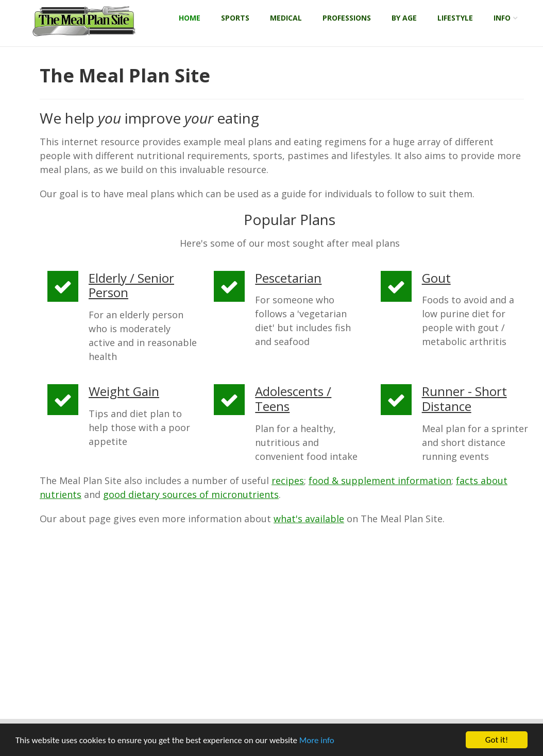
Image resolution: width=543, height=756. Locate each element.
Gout (436, 278)
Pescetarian (288, 278)
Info (502, 18)
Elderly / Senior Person (131, 285)
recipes (288, 480)
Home (190, 18)
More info (317, 740)
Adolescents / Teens (293, 399)
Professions (347, 18)
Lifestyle (455, 18)
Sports (235, 18)
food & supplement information (380, 480)
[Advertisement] (282, 624)
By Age (404, 18)
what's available (309, 519)
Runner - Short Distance (464, 399)
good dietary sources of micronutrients (191, 494)
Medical (286, 18)
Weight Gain (124, 391)
